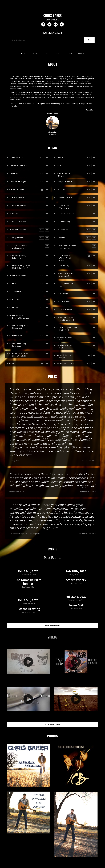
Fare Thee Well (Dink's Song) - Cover (66, 258)
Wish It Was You (19, 222)
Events (57, 53)
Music (35, 53)
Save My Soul (17, 157)
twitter (49, 25)
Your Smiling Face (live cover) (20, 327)
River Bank (16, 173)
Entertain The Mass (20, 165)
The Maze (16, 291)
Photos (81, 53)
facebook (43, 25)
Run (14, 283)
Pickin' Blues (65, 301)
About (24, 53)
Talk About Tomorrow (64, 207)
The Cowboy (65, 222)
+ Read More (90, 110)
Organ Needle (18, 238)
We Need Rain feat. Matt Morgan (68, 247)
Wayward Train (65, 181)
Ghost (61, 157)
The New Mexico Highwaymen (19, 247)
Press (46, 53)
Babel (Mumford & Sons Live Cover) (20, 355)
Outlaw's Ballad (19, 275)
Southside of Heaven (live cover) (20, 317)
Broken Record (19, 197)
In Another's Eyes (19, 181)
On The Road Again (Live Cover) (21, 345)
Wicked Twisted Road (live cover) (67, 319)
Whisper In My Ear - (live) (68, 346)
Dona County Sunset (64, 175)
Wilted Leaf (17, 214)
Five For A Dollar (67, 214)
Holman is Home (67, 363)
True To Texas (66, 309)
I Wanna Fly (64, 265)
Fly (60, 165)
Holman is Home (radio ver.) (67, 275)
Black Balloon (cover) (65, 356)
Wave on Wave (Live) (66, 338)
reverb (62, 25)
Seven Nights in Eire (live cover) (68, 329)
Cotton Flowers (19, 230)
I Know (15, 308)
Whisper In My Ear (20, 206)
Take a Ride (64, 230)
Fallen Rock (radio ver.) (67, 285)
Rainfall (63, 189)
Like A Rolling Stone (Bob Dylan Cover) (21, 267)
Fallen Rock (17, 335)
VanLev (15, 363)
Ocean (62, 238)
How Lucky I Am (18, 189)
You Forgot (64, 293)
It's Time (16, 300)
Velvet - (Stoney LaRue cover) (19, 257)
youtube (56, 25)
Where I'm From (66, 197)
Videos (69, 53)
